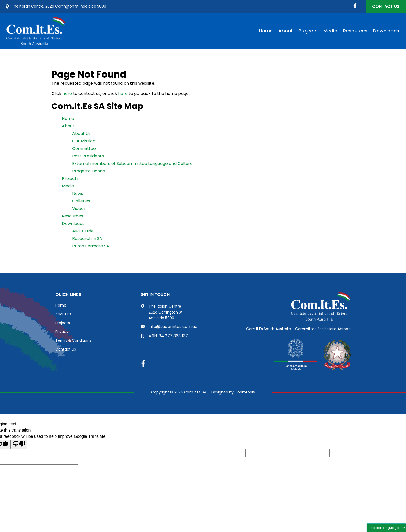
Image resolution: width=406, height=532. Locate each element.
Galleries (81, 201)
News (78, 194)
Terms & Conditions (73, 340)
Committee (84, 148)
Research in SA (87, 239)
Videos (79, 209)
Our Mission (84, 141)
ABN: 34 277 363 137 (164, 336)
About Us (81, 133)
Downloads (386, 31)
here (67, 94)
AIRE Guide (83, 231)
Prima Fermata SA (91, 246)
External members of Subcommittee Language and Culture (132, 163)
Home (266, 31)
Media (330, 31)
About (286, 31)
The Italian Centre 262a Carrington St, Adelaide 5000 (162, 312)
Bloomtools (245, 392)
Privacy (62, 332)
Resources (355, 31)
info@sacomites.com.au (169, 327)
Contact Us (386, 6)
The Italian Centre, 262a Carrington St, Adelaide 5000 (56, 6)
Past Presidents (88, 156)
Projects (308, 31)
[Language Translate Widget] (386, 528)
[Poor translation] (19, 444)
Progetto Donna (89, 171)
